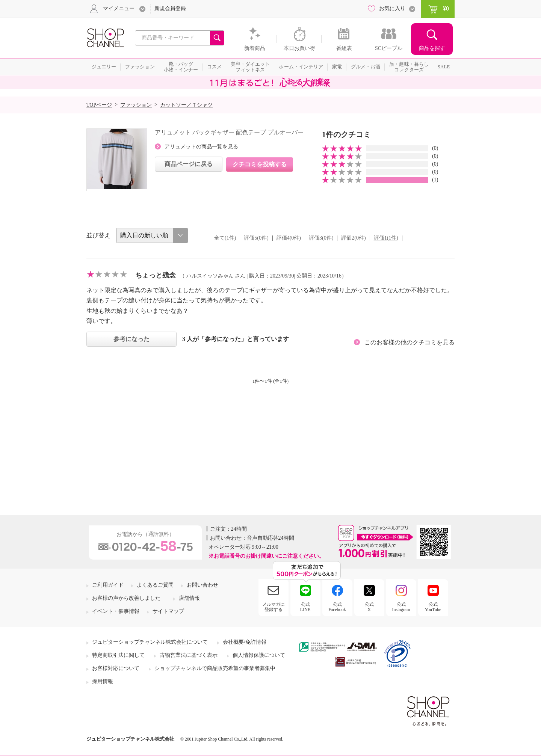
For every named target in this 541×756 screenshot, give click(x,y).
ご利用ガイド (108, 585)
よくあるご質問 (155, 585)
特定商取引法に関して (118, 655)
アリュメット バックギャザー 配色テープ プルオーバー (229, 132)
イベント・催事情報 (116, 611)
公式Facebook (337, 607)
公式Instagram (401, 607)
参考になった (131, 339)
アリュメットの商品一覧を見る (201, 147)
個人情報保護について (259, 655)
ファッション (136, 105)
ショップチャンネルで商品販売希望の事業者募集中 (215, 668)
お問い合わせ (202, 585)
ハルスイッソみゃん (210, 276)
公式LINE (305, 607)
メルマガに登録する (274, 607)
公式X (369, 607)
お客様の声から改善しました (126, 598)
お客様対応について (116, 668)
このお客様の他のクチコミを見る (410, 342)
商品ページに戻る (189, 164)
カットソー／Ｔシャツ (186, 105)
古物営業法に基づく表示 (189, 655)
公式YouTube (433, 607)
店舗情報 (189, 598)
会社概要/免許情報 (245, 642)
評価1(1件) (386, 238)
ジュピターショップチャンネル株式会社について (150, 642)
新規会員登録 (170, 8)
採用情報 (103, 681)
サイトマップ (168, 611)
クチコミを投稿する (260, 164)
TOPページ (99, 105)
